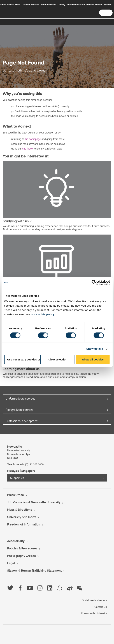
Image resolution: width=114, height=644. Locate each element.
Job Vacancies (48, 5)
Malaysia (13, 471)
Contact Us (101, 607)
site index (28, 149)
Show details (95, 348)
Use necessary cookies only (23, 359)
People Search (94, 5)
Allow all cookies (93, 359)
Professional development (22, 421)
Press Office (14, 5)
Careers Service (30, 5)
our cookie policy (43, 314)
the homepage (33, 139)
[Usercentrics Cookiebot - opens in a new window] (94, 282)
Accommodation (76, 5)
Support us (17, 478)
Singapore (28, 471)
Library (61, 5)
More (107, 5)
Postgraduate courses (19, 410)
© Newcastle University (94, 613)
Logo (7, 7)
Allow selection (57, 359)
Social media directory (94, 600)
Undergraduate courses (20, 398)
